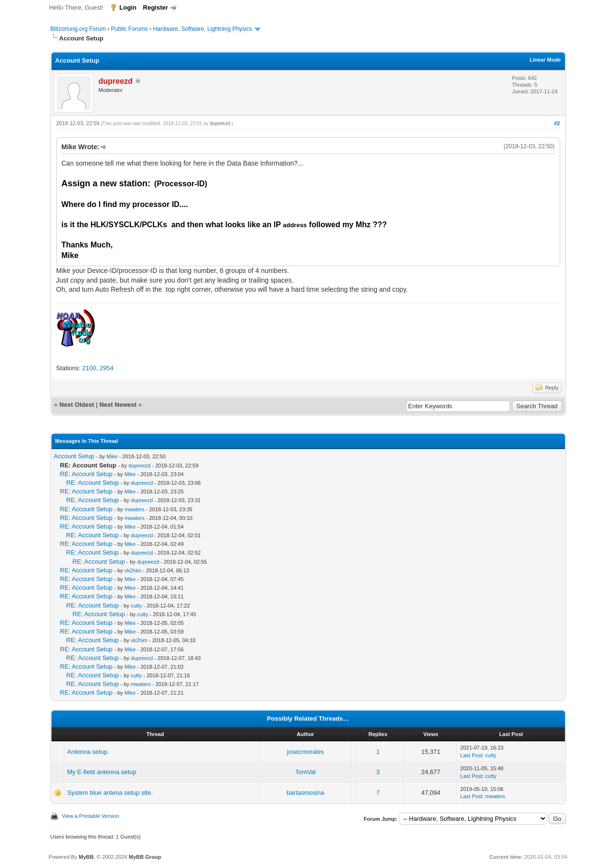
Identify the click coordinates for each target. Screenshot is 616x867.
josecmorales (305, 752)
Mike (112, 456)
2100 (89, 368)
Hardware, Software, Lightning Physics (203, 29)
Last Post (471, 755)
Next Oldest (77, 405)
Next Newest (118, 405)
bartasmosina (306, 793)
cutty (136, 606)
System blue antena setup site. (110, 793)
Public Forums (130, 29)
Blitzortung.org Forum (78, 29)
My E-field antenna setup (102, 772)
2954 (107, 368)
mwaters (135, 509)
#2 (557, 123)
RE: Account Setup (86, 474)
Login (128, 7)
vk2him (133, 570)
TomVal (305, 772)
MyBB (86, 857)
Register (155, 7)
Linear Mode (545, 60)
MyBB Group (145, 857)
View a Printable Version (91, 816)
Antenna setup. (88, 752)
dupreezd (220, 123)
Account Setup (74, 456)
